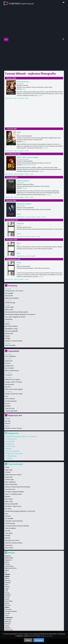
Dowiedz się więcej (47, 636)
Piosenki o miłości (24, 204)
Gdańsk (7, 574)
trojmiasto (21, 3)
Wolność (10, 458)
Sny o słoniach (9, 368)
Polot (19, 263)
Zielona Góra (9, 630)
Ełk (6, 572)
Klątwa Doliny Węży (11, 484)
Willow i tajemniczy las (12, 370)
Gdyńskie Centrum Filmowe (13, 428)
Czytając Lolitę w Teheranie (14, 382)
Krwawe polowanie (11, 401)
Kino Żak (8, 421)
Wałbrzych (8, 622)
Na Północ (8, 509)
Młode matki (9, 333)
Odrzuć (28, 640)
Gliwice (7, 578)
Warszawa (8, 620)
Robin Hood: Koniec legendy (14, 389)
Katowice (8, 583)
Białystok (8, 556)
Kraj (18, 243)
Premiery (13, 286)
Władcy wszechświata (12, 298)
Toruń (7, 616)
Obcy (7, 514)
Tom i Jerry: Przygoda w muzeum (15, 317)
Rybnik (7, 603)
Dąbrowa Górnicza (11, 568)
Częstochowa (9, 566)
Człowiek (8, 472)
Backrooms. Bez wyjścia (12, 379)
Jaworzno (8, 580)
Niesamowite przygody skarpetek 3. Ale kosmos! (20, 314)
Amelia (7, 467)
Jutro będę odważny (11, 326)
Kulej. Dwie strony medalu (28, 157)
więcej (41, 95)
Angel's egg (9, 470)
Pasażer (7, 336)
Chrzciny (20, 223)
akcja (24, 89)
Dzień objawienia (10, 356)
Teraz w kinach (16, 464)
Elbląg (7, 570)
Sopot (7, 607)
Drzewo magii (9, 307)
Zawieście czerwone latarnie (14, 341)
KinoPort (8, 423)
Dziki (19, 132)
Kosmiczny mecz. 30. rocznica (14, 291)
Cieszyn (7, 564)
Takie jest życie (10, 408)
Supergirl (8, 406)
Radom (7, 599)
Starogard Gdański (11, 611)
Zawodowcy (9, 319)
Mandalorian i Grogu (11, 329)
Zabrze (7, 626)
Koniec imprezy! (10, 399)
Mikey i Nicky (9, 309)
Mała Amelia (9, 499)
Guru (6, 396)
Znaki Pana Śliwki (10, 345)
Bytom (7, 562)
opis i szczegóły (19, 98)
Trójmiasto (9, 617)
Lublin (7, 589)
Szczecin (8, 613)
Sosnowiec (8, 609)
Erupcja (7, 324)
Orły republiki (9, 293)
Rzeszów (8, 605)
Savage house (9, 366)
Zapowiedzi (14, 351)
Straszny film (9, 296)
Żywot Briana (9, 548)
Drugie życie (9, 361)
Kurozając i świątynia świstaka (14, 492)
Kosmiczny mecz (11, 439)
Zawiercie (8, 628)
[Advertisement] (34, 56)
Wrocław (8, 624)
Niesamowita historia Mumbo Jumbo (16, 312)
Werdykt (8, 338)
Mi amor (8, 403)
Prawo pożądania (10, 528)
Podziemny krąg (10, 303)
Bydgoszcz (8, 560)
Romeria (8, 531)
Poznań (7, 597)
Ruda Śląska (9, 601)
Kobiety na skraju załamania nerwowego (18, 487)
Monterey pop (9, 384)
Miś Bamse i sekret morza (13, 506)
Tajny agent (9, 533)
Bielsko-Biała (9, 558)
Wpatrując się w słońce (12, 540)
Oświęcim (8, 595)
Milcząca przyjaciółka (11, 331)
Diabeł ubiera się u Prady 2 (15, 453)
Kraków (7, 587)
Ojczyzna (8, 387)
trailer (27, 98)
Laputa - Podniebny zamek (13, 494)
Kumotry (8, 363)
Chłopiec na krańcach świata (14, 394)
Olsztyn (7, 593)
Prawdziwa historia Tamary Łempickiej (17, 526)
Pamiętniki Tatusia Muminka (14, 521)
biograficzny (26, 165)
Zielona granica (23, 181)
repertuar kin (9, 98)
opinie (32, 174)
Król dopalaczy (23, 82)
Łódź (6, 591)
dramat (33, 165)
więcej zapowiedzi (12, 411)
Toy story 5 (9, 375)
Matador (8, 496)
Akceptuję (39, 640)
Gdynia (7, 576)
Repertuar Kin (15, 415)
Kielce (7, 585)
